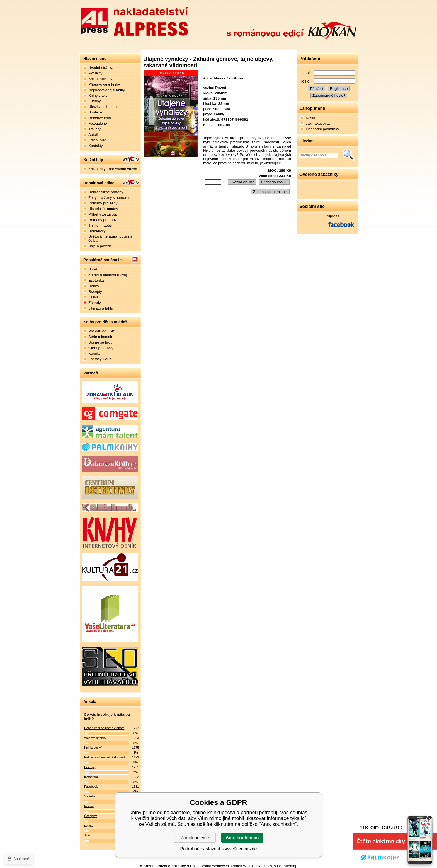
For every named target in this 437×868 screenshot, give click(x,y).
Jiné (87, 835)
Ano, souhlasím (242, 838)
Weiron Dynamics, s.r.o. (263, 866)
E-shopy (90, 767)
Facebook (91, 787)
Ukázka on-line (242, 182)
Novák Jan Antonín (231, 78)
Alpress (333, 216)
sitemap (291, 866)
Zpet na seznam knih (270, 192)
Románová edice (99, 183)
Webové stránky (95, 738)
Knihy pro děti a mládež (105, 322)
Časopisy (90, 816)
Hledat (349, 155)
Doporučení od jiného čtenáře (104, 728)
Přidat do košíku (274, 182)
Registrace (339, 89)
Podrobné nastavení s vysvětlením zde (219, 849)
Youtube (90, 796)
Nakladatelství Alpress (134, 20)
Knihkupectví (93, 748)
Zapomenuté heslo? (329, 95)
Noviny (89, 806)
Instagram (91, 777)
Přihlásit (316, 89)
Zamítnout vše (195, 838)
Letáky (89, 826)
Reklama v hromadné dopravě (105, 757)
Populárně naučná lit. (103, 260)
